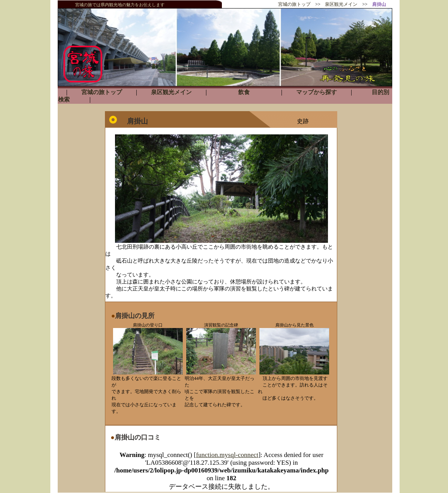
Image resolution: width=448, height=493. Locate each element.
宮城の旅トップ (294, 4)
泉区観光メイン (341, 4)
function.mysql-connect (227, 455)
